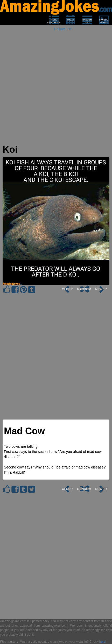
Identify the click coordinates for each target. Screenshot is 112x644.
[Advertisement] (56, 88)
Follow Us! (63, 29)
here (102, 642)
